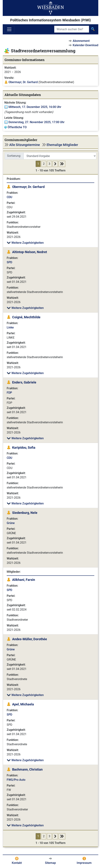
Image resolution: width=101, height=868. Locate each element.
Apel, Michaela (23, 704)
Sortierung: (14, 156)
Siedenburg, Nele (25, 513)
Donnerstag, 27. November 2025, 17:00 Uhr (37, 122)
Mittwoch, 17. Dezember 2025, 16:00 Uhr (35, 107)
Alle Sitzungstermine (25, 145)
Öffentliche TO (17, 127)
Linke (10, 327)
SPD (9, 262)
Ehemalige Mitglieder (62, 145)
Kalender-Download (85, 45)
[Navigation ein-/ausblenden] (9, 29)
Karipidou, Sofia (24, 447)
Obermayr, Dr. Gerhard (23, 82)
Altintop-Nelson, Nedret (30, 252)
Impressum (84, 863)
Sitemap (50, 863)
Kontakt (17, 863)
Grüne (11, 523)
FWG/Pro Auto (16, 780)
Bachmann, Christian (27, 769)
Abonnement (81, 41)
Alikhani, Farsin (24, 580)
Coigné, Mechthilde (26, 317)
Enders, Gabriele (24, 382)
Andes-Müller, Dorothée (30, 639)
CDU (9, 197)
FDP (9, 393)
